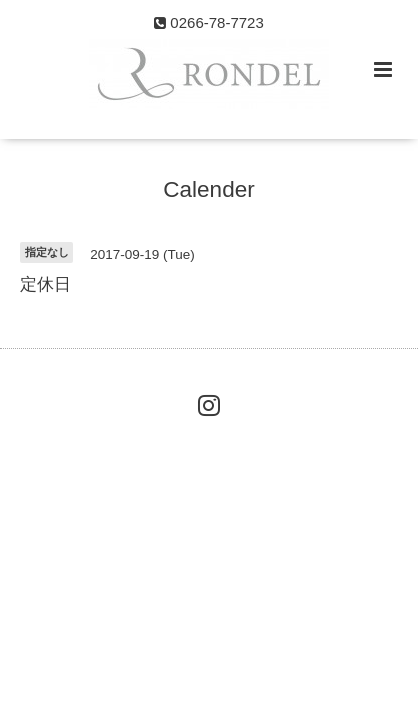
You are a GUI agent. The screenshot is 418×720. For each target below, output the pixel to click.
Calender (208, 189)
